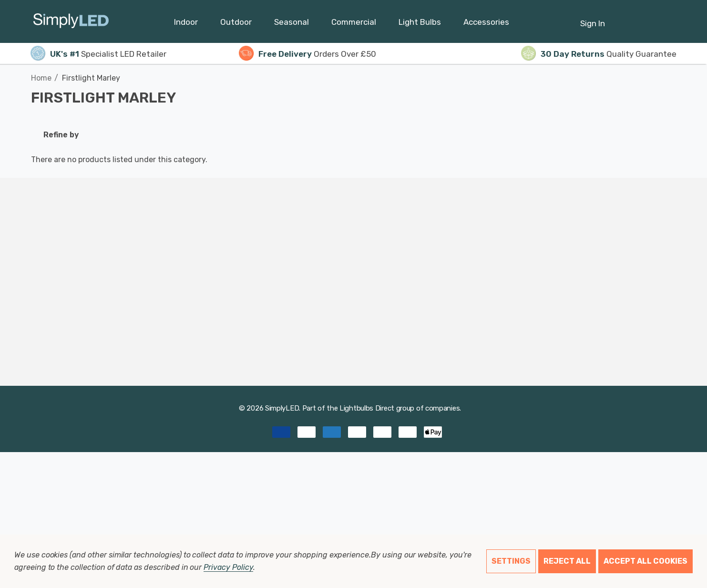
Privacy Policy (228, 567)
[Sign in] (593, 19)
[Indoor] (186, 24)
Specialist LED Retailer (98, 54)
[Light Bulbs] (420, 24)
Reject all (567, 561)
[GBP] (669, 21)
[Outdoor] (236, 24)
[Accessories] (486, 24)
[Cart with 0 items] (646, 19)
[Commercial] (354, 24)
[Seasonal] (292, 24)
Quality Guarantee (599, 54)
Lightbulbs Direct (367, 408)
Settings (511, 561)
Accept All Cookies (646, 561)
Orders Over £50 (307, 54)
